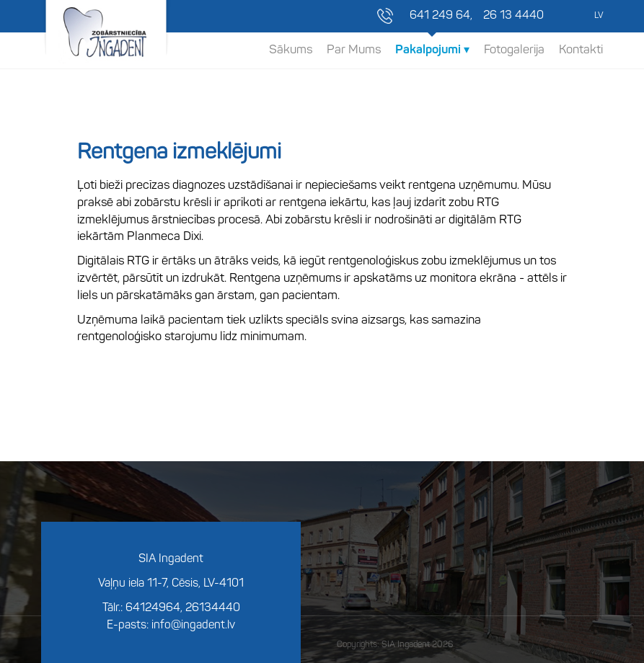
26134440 (213, 608)
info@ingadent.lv (193, 626)
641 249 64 (440, 16)
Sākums (291, 50)
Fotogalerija (514, 50)
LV (599, 16)
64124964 (153, 608)
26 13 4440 (513, 16)
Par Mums (354, 50)
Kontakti (581, 50)
